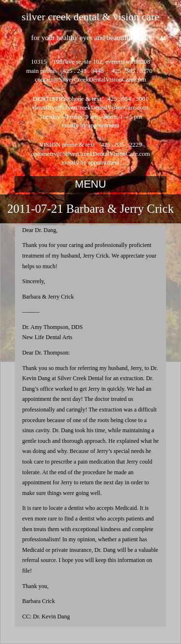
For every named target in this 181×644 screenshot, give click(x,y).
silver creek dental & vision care (90, 17)
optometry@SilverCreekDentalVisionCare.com (90, 154)
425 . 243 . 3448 (83, 71)
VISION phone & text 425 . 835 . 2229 (90, 144)
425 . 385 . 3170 (131, 71)
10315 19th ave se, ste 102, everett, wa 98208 (90, 62)
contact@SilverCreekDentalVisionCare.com (90, 79)
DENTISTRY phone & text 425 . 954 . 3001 (91, 99)
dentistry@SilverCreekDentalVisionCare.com (90, 107)
